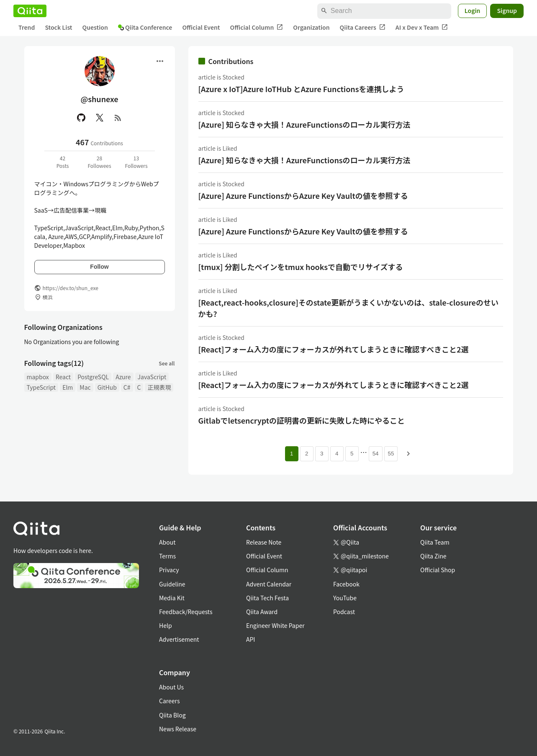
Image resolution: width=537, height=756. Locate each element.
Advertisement (179, 639)
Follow (99, 267)
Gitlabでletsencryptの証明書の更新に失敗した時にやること (302, 420)
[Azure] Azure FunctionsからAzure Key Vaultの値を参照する (303, 195)
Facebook (346, 584)
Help (166, 625)
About (167, 542)
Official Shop (438, 570)
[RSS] (118, 118)
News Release (178, 729)
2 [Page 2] (307, 454)
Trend (27, 27)
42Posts (63, 162)
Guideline (172, 584)
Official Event (201, 27)
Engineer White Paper (275, 625)
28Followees (99, 162)
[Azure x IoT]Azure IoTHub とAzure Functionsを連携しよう (301, 89)
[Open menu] (160, 61)
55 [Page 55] (391, 454)
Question (95, 27)
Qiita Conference (145, 27)
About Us (171, 687)
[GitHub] (81, 118)
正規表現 (159, 387)
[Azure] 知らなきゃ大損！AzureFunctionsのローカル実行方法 (304, 124)
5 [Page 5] (352, 454)
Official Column (257, 27)
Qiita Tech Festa (267, 598)
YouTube (345, 598)
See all (167, 363)
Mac (85, 387)
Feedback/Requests (186, 612)
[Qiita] (30, 11)
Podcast (344, 612)
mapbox (38, 377)
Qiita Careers (363, 27)
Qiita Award (262, 612)
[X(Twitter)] (100, 118)
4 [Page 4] (337, 454)
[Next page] (409, 454)
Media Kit (172, 598)
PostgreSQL (93, 377)
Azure (123, 377)
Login (473, 10)
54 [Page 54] (376, 454)
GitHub (107, 387)
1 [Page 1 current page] (292, 454)
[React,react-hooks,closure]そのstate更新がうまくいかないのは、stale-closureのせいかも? (348, 308)
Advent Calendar (269, 584)
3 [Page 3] (322, 454)
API (251, 639)
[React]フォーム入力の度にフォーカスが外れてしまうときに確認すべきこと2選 (334, 349)
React (63, 377)
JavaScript (152, 377)
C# (127, 387)
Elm (68, 387)
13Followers (136, 162)
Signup (507, 10)
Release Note (264, 542)
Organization (311, 27)
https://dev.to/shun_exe (71, 288)
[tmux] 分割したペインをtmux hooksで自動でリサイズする (301, 267)
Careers (169, 701)
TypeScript (41, 387)
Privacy (169, 570)
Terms (167, 556)
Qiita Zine (433, 556)
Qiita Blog (172, 715)
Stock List (58, 27)
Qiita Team (435, 542)
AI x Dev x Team (422, 27)
